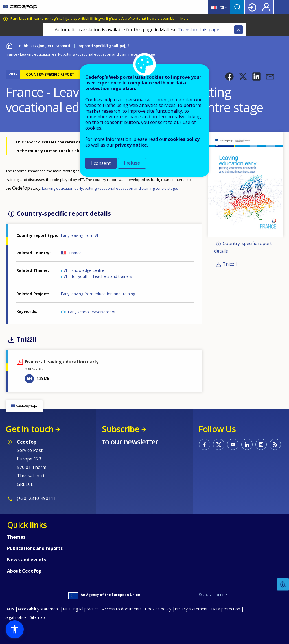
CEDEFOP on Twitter (219, 444)
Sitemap (37, 617)
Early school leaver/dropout (93, 312)
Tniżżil (230, 264)
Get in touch (30, 429)
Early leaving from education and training (98, 294)
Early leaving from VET (81, 235)
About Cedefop (24, 571)
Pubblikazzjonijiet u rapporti (45, 46)
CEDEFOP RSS (275, 444)
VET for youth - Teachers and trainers (98, 276)
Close (238, 30)
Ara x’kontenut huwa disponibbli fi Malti (155, 18)
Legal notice (15, 617)
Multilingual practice (81, 609)
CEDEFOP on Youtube (233, 444)
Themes (16, 537)
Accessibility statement (38, 609)
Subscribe (121, 429)
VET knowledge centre (84, 270)
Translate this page (199, 30)
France (75, 253)
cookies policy (184, 139)
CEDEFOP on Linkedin (247, 444)
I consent (101, 163)
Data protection (226, 609)
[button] (229, 77)
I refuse (132, 163)
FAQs (9, 609)
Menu (281, 7)
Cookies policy (158, 609)
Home (9, 45)
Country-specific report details (243, 247)
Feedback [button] (283, 585)
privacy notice (131, 145)
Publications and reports (35, 548)
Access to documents (122, 609)
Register (266, 7)
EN (29, 378)
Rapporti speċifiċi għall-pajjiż (103, 46)
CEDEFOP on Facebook (205, 444)
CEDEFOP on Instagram (261, 444)
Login (252, 7)
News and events (27, 560)
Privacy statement (191, 609)
